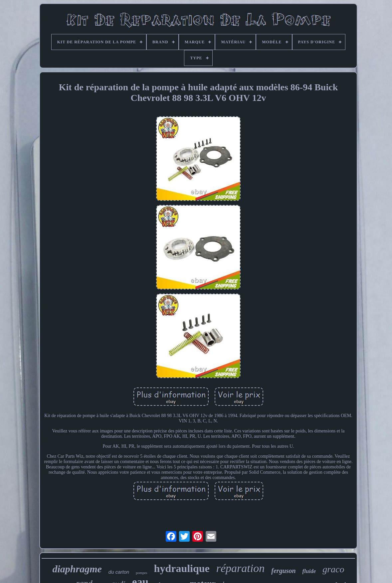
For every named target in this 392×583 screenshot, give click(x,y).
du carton (119, 572)
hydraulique (182, 568)
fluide (309, 571)
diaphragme (77, 569)
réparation (240, 568)
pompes (141, 573)
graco (333, 569)
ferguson (283, 571)
